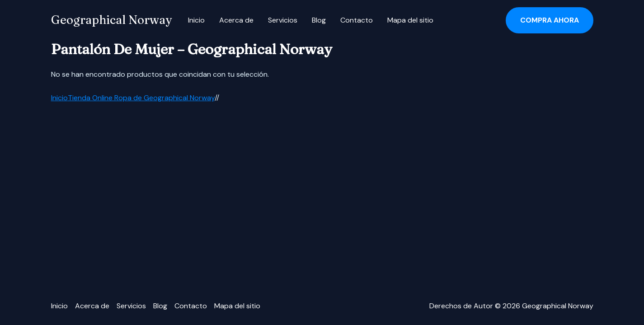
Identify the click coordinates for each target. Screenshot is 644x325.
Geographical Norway (111, 20)
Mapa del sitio (410, 20)
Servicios (283, 20)
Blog (319, 20)
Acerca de (236, 20)
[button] (550, 20)
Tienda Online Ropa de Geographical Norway (141, 98)
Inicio (196, 20)
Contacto (357, 20)
